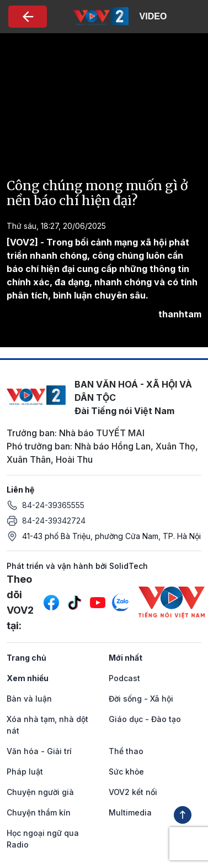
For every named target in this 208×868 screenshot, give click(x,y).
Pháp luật (25, 772)
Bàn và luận (29, 699)
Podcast (124, 678)
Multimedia (130, 812)
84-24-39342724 (54, 521)
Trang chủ (26, 658)
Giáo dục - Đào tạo (145, 719)
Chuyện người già (40, 792)
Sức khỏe (126, 772)
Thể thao (126, 751)
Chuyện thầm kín (39, 812)
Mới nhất (126, 658)
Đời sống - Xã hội (141, 699)
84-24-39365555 (53, 505)
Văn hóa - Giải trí (39, 751)
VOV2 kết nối (133, 792)
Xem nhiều (28, 678)
